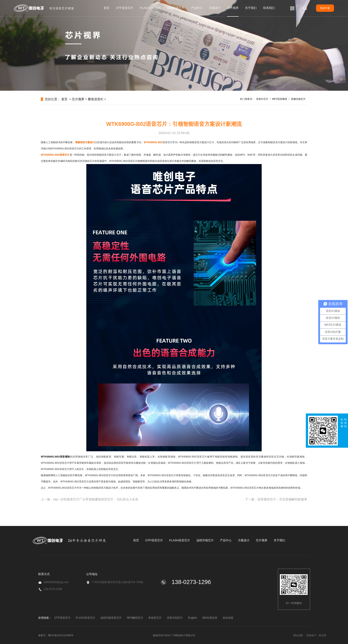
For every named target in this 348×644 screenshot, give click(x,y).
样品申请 (325, 8)
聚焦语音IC (96, 99)
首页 (107, 8)
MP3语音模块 (280, 99)
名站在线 (228, 618)
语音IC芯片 (262, 99)
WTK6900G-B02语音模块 (55, 457)
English (192, 618)
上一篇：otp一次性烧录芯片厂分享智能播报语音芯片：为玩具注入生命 (90, 499)
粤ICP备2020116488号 (61, 635)
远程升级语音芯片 (111, 618)
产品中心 (197, 8)
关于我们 (251, 8)
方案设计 (215, 8)
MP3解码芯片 (135, 618)
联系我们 (269, 8)
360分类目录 (210, 618)
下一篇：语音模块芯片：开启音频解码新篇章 (276, 499)
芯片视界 (233, 8)
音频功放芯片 (298, 99)
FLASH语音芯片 (150, 8)
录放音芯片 (155, 618)
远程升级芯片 (176, 8)
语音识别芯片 (175, 618)
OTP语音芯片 (125, 8)
